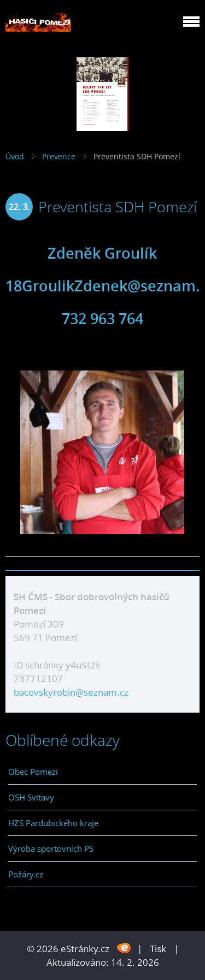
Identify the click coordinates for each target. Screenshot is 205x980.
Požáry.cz (26, 874)
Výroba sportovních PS (51, 848)
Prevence (59, 156)
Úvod (15, 156)
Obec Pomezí (33, 772)
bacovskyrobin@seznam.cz (71, 692)
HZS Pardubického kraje (53, 823)
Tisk (158, 949)
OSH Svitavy (31, 797)
